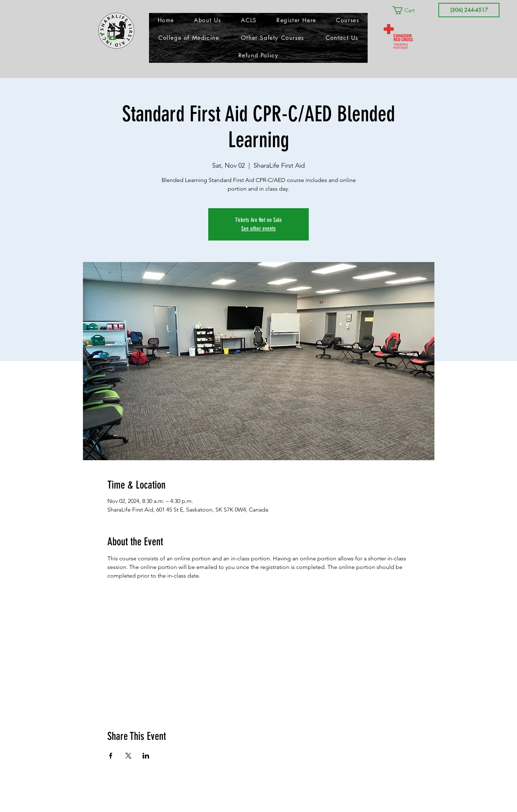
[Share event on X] (128, 756)
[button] (409, 10)
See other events (258, 228)
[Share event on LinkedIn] (146, 756)
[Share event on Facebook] (111, 756)
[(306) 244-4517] (469, 10)
